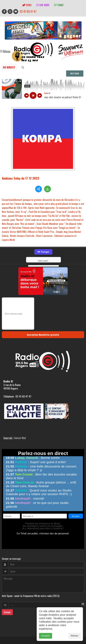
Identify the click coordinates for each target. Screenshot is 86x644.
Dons (27, 5)
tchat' (59, 5)
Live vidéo (43, 5)
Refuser (75, 636)
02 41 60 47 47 (28, 11)
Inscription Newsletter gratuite (43, 335)
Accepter (46, 636)
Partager (43, 252)
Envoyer (7, 612)
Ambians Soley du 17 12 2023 (20, 178)
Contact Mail (20, 438)
